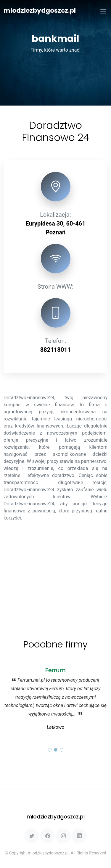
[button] (50, 750)
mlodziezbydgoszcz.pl (40, 10)
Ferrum (55, 670)
